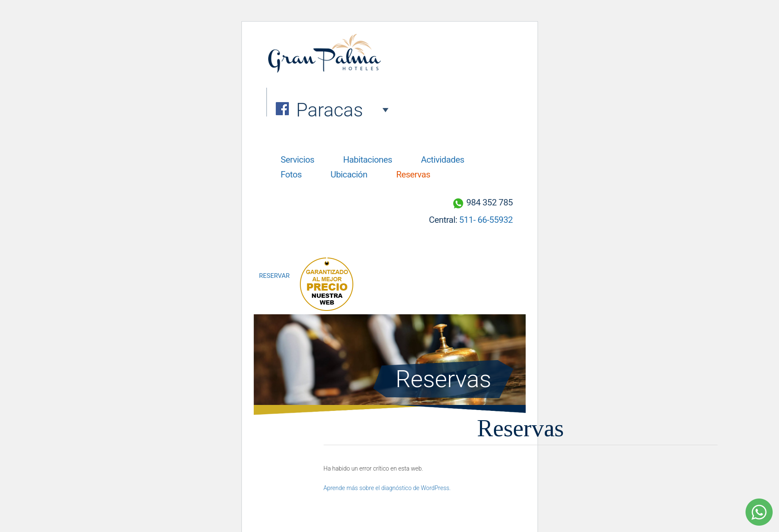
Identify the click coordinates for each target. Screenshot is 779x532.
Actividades (443, 160)
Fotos (291, 175)
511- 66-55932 (486, 220)
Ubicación (349, 175)
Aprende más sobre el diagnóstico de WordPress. (387, 488)
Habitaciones (368, 160)
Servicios (298, 160)
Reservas (413, 175)
